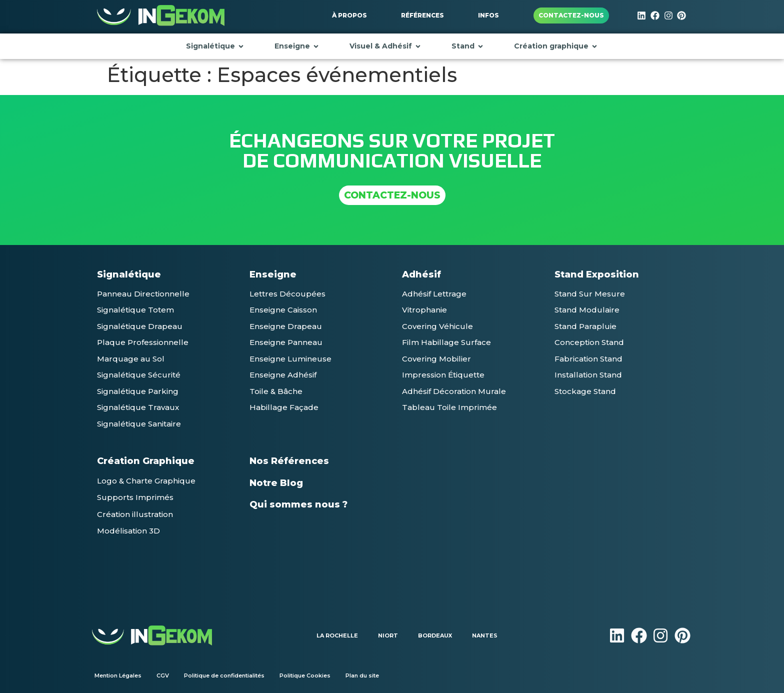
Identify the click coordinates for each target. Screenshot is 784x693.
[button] (143, 294)
